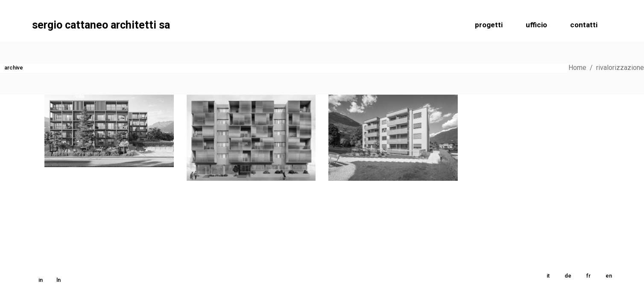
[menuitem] (548, 276)
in (41, 280)
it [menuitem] (548, 276)
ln (59, 280)
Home (577, 68)
